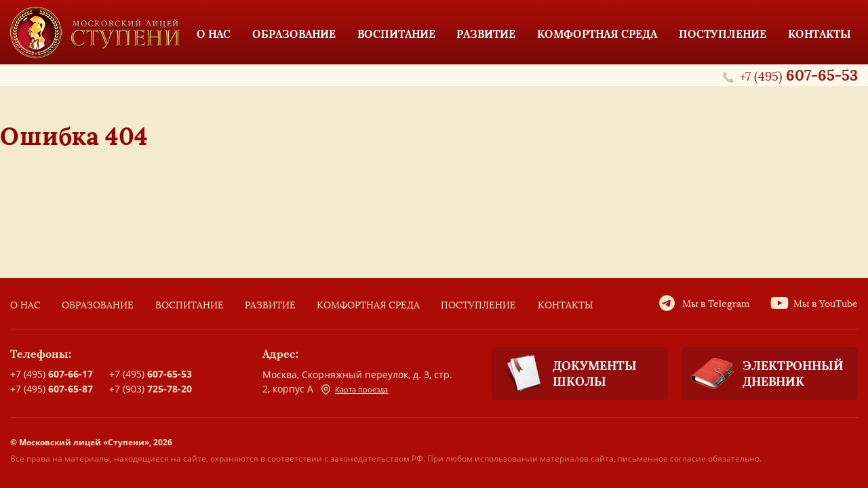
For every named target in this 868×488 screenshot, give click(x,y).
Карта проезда (355, 390)
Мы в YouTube (826, 304)
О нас (25, 305)
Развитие (270, 305)
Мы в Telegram (716, 304)
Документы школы (564, 374)
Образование (98, 305)
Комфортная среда (368, 305)
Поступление (478, 305)
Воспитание (190, 305)
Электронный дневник (763, 373)
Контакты (566, 305)
